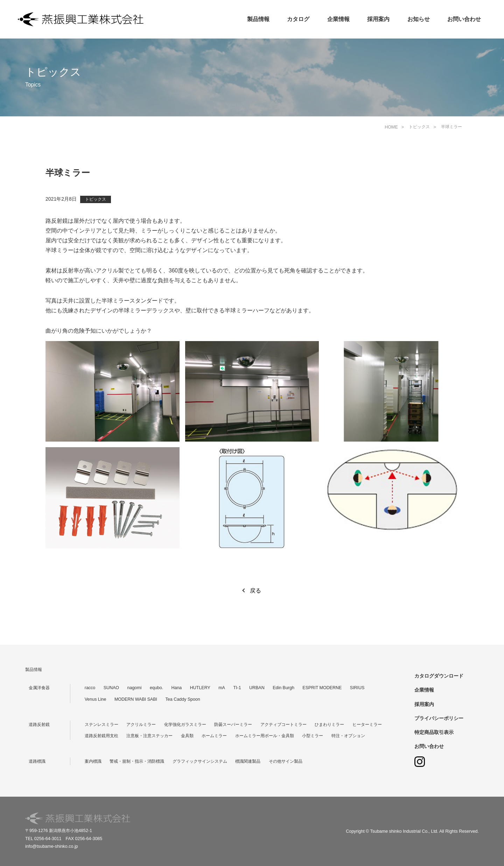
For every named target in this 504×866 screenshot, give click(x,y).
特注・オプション (348, 736)
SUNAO (111, 688)
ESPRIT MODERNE (322, 688)
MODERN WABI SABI (136, 699)
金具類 (187, 736)
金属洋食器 (39, 688)
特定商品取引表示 (434, 732)
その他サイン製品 (286, 761)
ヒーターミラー (367, 725)
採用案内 (378, 19)
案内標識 (93, 761)
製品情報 (258, 19)
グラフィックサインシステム (200, 761)
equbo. (156, 688)
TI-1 (237, 688)
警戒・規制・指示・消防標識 (137, 761)
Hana (177, 688)
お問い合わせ (464, 19)
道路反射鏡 (39, 725)
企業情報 (338, 19)
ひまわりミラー (329, 725)
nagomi (135, 688)
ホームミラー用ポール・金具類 (265, 736)
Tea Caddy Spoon (183, 699)
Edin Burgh (283, 688)
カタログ (298, 19)
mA (222, 688)
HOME (391, 127)
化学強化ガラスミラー (185, 725)
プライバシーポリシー (439, 718)
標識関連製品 (248, 761)
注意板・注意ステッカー (149, 736)
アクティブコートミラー (283, 725)
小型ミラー (313, 736)
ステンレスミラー (101, 725)
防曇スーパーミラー (233, 725)
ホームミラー (214, 736)
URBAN (257, 688)
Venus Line (96, 699)
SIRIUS (357, 688)
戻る (255, 591)
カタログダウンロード (439, 676)
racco (90, 688)
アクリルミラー (141, 725)
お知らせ (419, 19)
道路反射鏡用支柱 (101, 736)
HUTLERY (200, 688)
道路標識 (37, 761)
